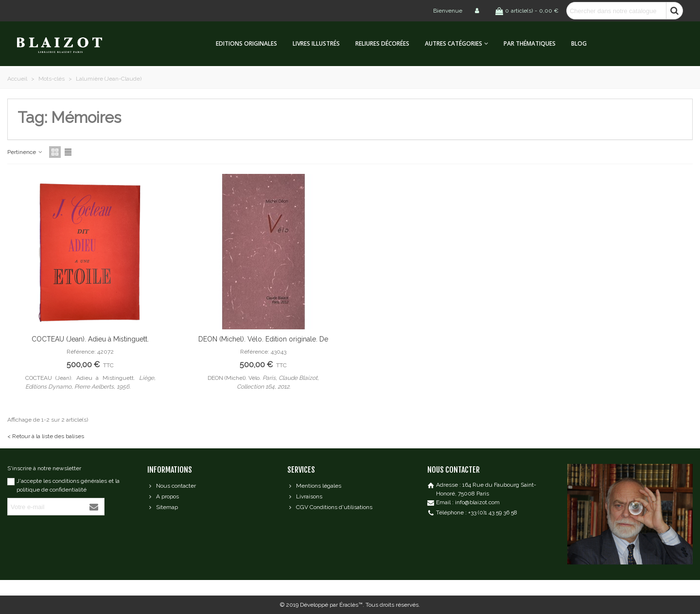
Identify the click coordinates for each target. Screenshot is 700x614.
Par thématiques (530, 43)
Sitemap (163, 507)
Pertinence (25, 152)
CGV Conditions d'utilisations (330, 507)
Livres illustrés (316, 43)
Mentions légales (314, 486)
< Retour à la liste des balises (46, 436)
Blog (579, 43)
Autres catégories (454, 43)
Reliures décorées (382, 43)
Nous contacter (172, 486)
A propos (163, 496)
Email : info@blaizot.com (468, 502)
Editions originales (246, 43)
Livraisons (305, 496)
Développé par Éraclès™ (331, 605)
